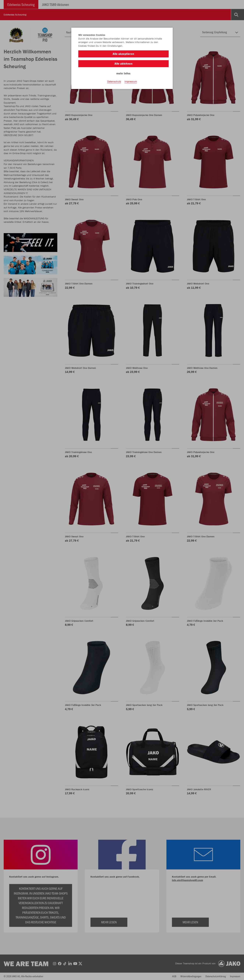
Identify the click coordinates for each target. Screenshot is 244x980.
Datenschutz (114, 81)
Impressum (131, 81)
